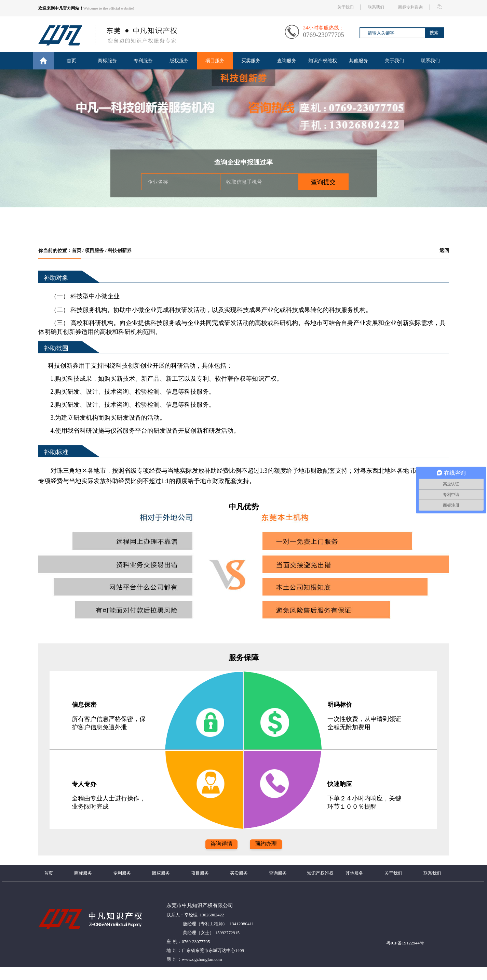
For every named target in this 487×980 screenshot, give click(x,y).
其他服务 (359, 61)
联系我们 (376, 7)
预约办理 (266, 844)
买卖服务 (251, 61)
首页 (71, 61)
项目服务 (215, 61)
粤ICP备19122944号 (405, 943)
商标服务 (107, 61)
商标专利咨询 (410, 7)
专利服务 (143, 61)
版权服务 (179, 61)
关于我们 (346, 7)
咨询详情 (221, 844)
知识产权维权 (323, 61)
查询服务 (287, 61)
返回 (444, 251)
